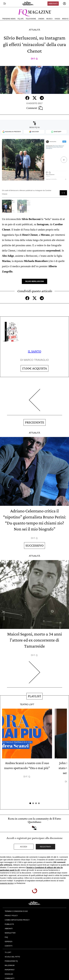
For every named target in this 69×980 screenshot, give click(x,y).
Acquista (34, 368)
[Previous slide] (6, 160)
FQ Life (21, 19)
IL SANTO (34, 351)
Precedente (35, 422)
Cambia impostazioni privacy (17, 920)
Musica (49, 19)
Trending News (9, 19)
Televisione (31, 19)
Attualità (34, 30)
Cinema (41, 19)
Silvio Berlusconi (34, 281)
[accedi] (64, 4)
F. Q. (36, 59)
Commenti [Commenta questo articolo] (34, 108)
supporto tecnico (7, 883)
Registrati (45, 847)
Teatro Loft (27, 704)
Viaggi (57, 19)
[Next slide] (63, 160)
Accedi (24, 847)
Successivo (34, 545)
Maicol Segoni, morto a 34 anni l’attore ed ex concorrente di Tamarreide (35, 640)
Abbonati (53, 4)
